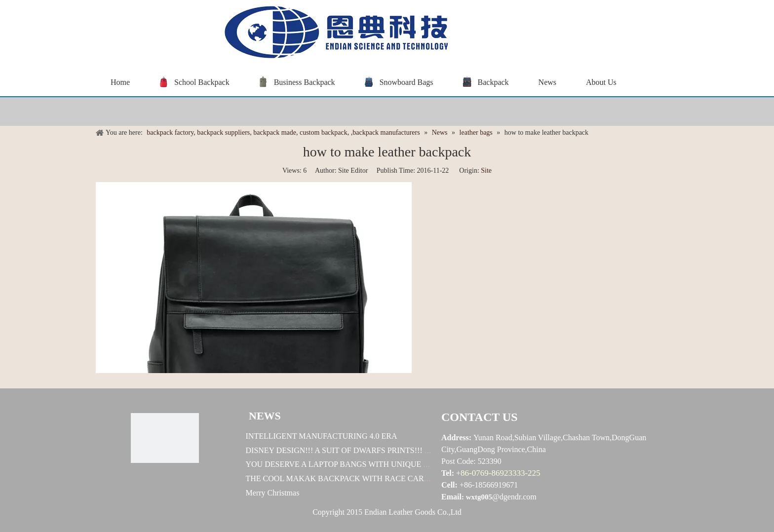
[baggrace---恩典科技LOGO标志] (333, 34)
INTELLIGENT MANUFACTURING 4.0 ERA (322, 436)
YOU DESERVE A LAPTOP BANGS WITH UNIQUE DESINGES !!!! (360, 464)
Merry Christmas (273, 493)
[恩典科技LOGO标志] (165, 438)
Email (451, 497)
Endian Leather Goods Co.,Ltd (413, 512)
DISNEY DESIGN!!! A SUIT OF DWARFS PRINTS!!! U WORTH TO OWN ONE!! (382, 450)
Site (486, 171)
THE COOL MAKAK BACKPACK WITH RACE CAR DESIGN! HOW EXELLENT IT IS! (394, 478)
